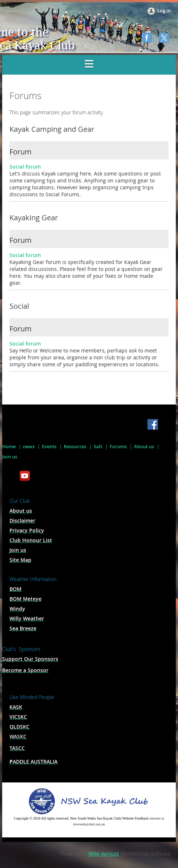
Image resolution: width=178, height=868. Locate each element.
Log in (164, 11)
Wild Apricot (104, 854)
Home (9, 446)
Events (49, 446)
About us (144, 446)
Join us (10, 457)
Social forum (25, 167)
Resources (75, 446)
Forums (118, 446)
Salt (98, 446)
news (29, 446)
